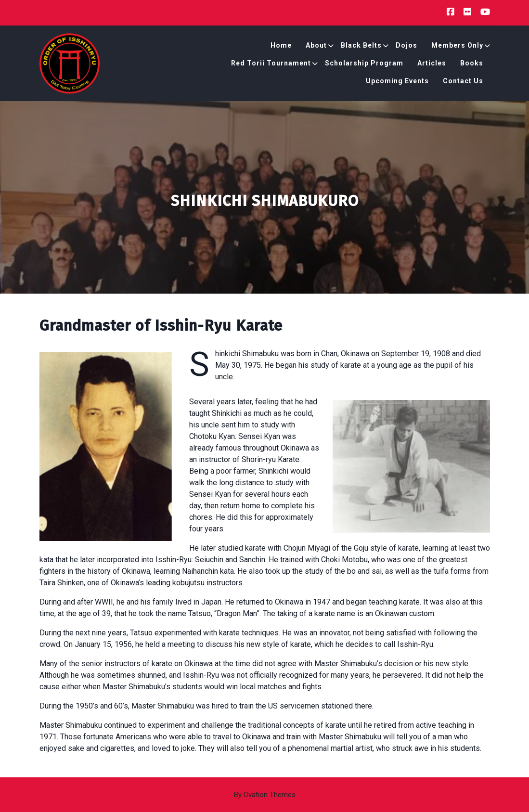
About (316, 47)
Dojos (406, 47)
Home (281, 47)
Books (472, 65)
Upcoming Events (397, 83)
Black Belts (361, 47)
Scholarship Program (364, 65)
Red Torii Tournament (271, 65)
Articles (432, 65)
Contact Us (463, 83)
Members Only (457, 47)
